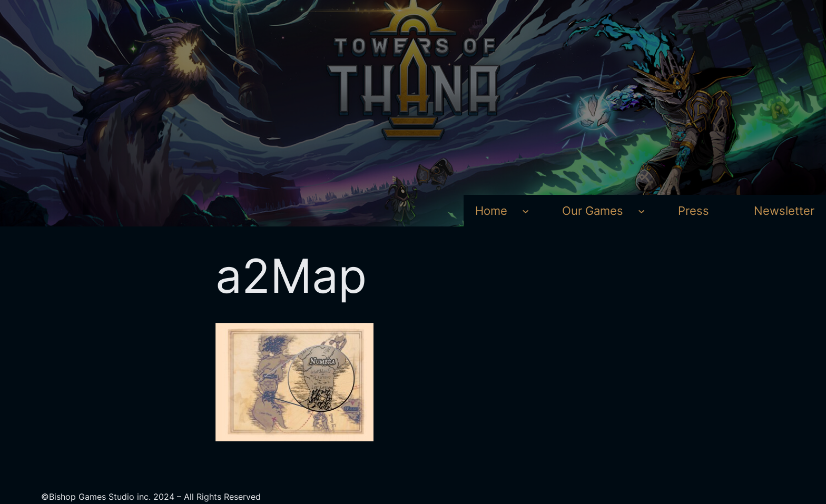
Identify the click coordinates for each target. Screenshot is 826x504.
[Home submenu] (525, 210)
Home (491, 210)
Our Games (593, 210)
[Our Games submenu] (641, 210)
